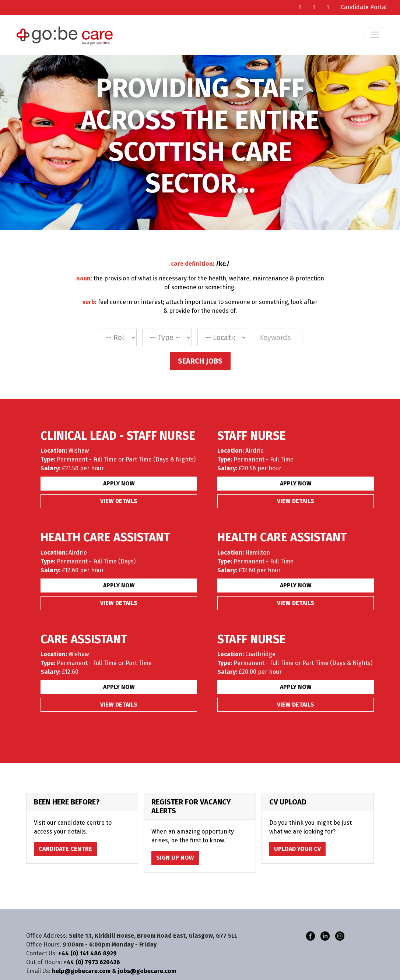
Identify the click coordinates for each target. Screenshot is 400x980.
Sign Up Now (175, 858)
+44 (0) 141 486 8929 (87, 953)
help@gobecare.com (81, 971)
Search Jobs (200, 361)
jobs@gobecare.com (147, 971)
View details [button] (119, 501)
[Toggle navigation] (375, 35)
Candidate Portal (364, 7)
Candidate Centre (65, 849)
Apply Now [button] (119, 483)
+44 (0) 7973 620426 (92, 962)
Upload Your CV (297, 849)
